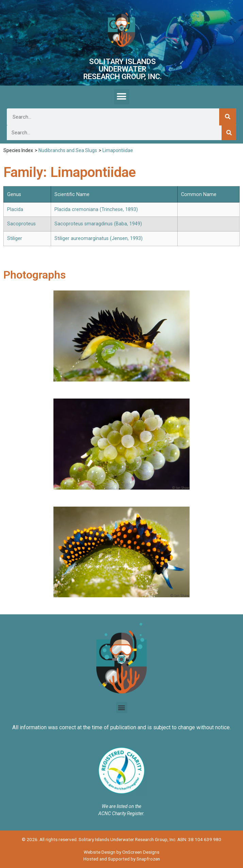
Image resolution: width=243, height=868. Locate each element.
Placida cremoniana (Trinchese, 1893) (96, 209)
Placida (15, 209)
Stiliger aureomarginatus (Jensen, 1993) (99, 238)
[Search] (228, 117)
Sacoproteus (21, 224)
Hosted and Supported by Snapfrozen (122, 859)
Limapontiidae (118, 150)
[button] (122, 97)
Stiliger (15, 238)
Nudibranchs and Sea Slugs (68, 150)
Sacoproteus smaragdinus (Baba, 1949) (98, 224)
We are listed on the (121, 806)
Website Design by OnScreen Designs (121, 852)
